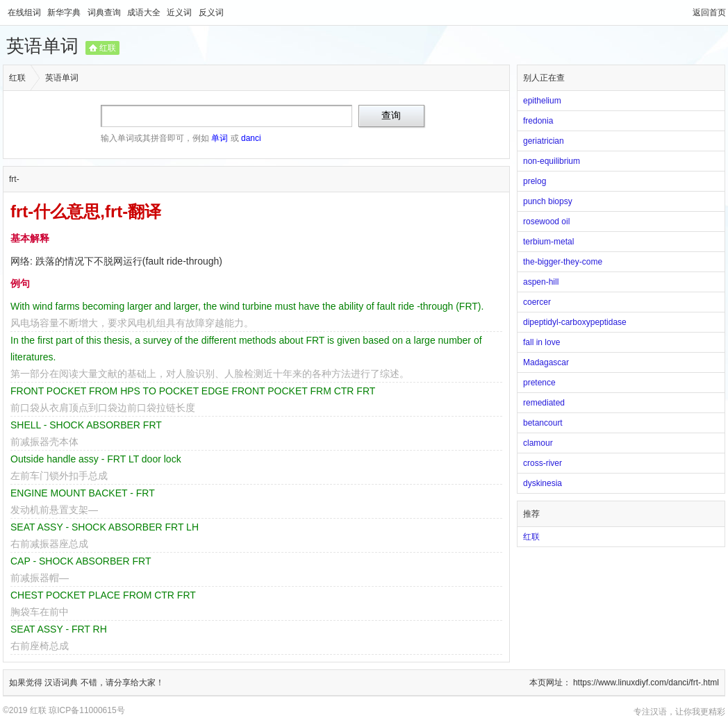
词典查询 (105, 12)
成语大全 (145, 12)
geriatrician (544, 141)
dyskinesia (543, 483)
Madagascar (546, 362)
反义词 (211, 12)
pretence (539, 383)
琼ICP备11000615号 (86, 710)
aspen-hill (541, 282)
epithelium (542, 101)
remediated (544, 403)
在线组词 (25, 12)
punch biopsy (548, 201)
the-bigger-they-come (563, 262)
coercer (537, 302)
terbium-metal (548, 242)
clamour (538, 443)
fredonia (538, 121)
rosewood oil (546, 222)
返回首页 (709, 12)
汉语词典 (62, 683)
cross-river (543, 463)
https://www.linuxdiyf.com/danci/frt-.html (646, 683)
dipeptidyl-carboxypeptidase (575, 322)
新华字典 (65, 12)
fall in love (541, 342)
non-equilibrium (552, 161)
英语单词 (42, 46)
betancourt (543, 423)
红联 (108, 48)
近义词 (180, 12)
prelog (535, 181)
